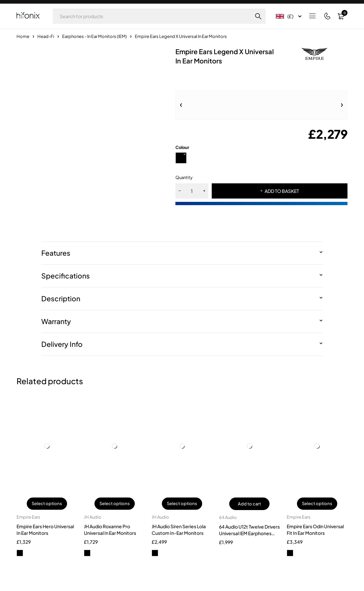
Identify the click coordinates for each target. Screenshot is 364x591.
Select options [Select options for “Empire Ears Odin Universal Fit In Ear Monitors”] (317, 504)
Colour (182, 147)
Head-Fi (46, 36)
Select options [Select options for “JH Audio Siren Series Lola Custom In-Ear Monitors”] (182, 504)
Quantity (184, 177)
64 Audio (228, 517)
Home (23, 36)
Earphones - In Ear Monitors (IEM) (94, 36)
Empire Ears (28, 517)
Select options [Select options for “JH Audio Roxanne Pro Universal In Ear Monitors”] (115, 504)
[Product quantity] (192, 191)
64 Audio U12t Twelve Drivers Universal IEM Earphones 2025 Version (249, 533)
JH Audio (93, 517)
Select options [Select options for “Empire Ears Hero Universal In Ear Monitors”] (47, 504)
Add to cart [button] (249, 504)
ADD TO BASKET (282, 191)
